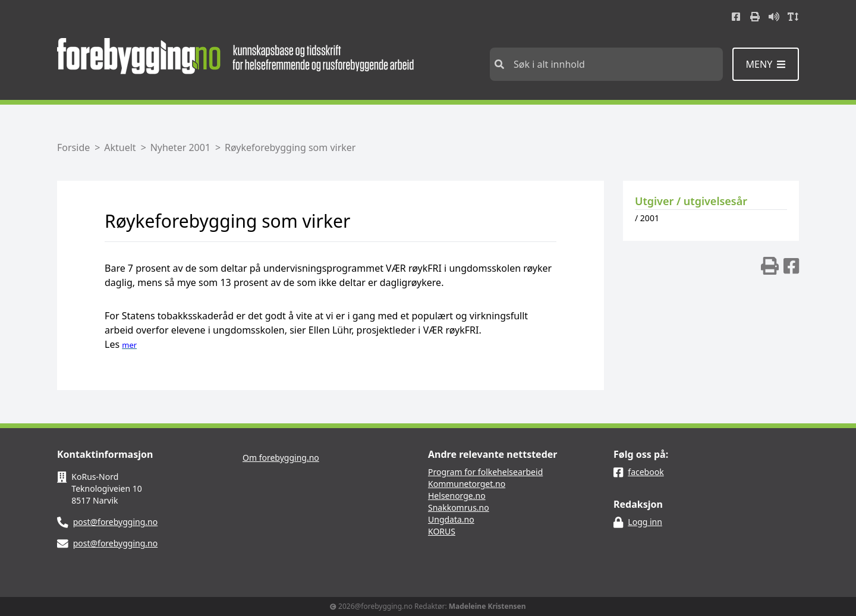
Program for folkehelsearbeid (485, 472)
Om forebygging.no (281, 458)
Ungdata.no (451, 519)
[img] (770, 266)
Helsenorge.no (457, 496)
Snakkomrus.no (459, 507)
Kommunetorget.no (467, 484)
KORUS (442, 531)
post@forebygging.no (116, 522)
